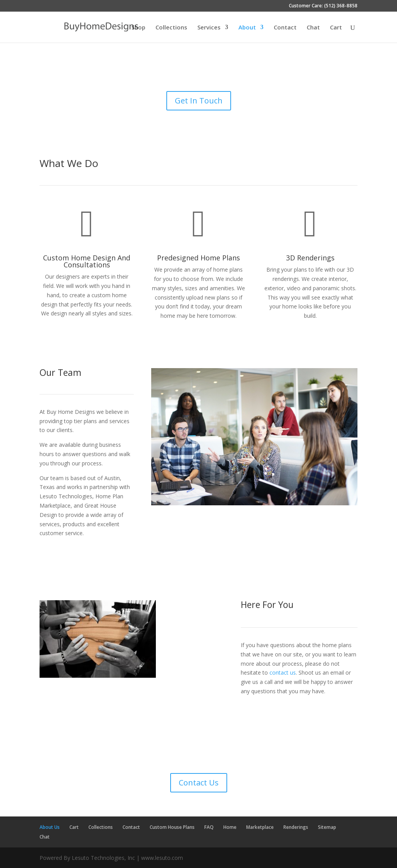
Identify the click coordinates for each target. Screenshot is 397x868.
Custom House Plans (172, 827)
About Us (50, 827)
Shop (138, 28)
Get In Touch (199, 101)
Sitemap (327, 827)
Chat (313, 28)
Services (209, 28)
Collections (171, 28)
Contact (285, 28)
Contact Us (199, 783)
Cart (336, 28)
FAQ (209, 827)
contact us (283, 673)
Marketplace (260, 827)
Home (230, 827)
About (247, 28)
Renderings (296, 827)
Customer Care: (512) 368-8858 (323, 6)
